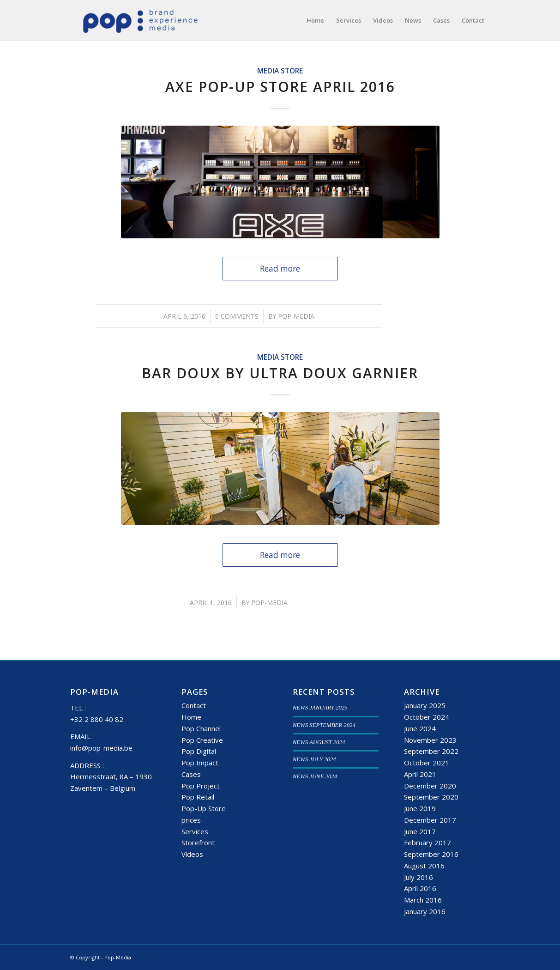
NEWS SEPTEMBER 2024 (324, 725)
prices (191, 820)
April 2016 (420, 888)
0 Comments (237, 316)
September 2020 (431, 797)
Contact (194, 705)
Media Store (280, 71)
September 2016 (431, 854)
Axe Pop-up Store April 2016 (280, 87)
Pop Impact (200, 763)
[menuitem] (315, 20)
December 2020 (430, 786)
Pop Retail (198, 797)
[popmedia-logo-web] (140, 20)
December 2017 (430, 820)
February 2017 (428, 843)
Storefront (198, 843)
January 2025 (425, 705)
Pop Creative (202, 740)
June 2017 (420, 831)
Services (195, 831)
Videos (192, 854)
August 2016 (424, 866)
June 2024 (420, 728)
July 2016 (418, 877)
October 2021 (427, 763)
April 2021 (420, 774)
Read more (280, 269)
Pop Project (201, 786)
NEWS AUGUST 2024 (319, 742)
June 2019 (420, 808)
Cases (191, 774)
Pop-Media (296, 316)
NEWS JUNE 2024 (315, 776)
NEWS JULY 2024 (314, 759)
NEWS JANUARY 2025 (320, 708)
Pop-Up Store (204, 808)
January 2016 (425, 911)
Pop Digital (199, 751)
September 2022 (431, 751)
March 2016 (423, 900)
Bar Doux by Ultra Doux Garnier (280, 373)
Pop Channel (201, 728)
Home (191, 717)
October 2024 (427, 717)
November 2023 (430, 740)
